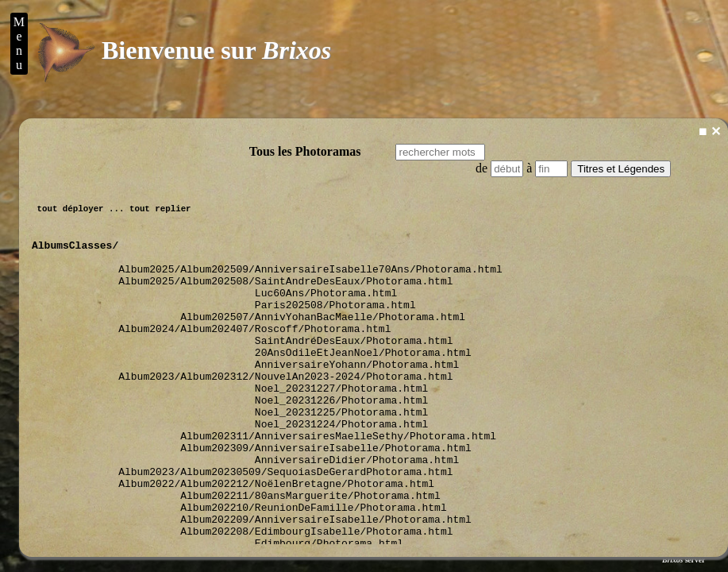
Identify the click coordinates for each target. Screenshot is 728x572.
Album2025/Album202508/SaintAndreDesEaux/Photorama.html (289, 297)
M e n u (19, 43)
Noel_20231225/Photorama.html (345, 454)
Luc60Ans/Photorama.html (329, 311)
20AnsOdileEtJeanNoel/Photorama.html (366, 383)
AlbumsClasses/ (75, 254)
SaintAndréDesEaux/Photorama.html (357, 369)
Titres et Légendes (621, 169)
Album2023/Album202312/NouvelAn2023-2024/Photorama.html (289, 412)
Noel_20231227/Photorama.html (345, 426)
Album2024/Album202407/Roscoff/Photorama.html (258, 354)
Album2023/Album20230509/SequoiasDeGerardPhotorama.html (289, 526)
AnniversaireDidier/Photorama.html (360, 512)
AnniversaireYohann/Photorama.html (360, 397)
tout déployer (70, 213)
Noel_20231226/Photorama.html (345, 440)
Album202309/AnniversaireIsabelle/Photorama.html (329, 497)
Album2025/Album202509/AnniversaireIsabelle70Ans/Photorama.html (313, 283)
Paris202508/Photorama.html (339, 326)
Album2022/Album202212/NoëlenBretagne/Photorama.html (279, 540)
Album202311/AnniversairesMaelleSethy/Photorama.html (341, 483)
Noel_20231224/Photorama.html (345, 469)
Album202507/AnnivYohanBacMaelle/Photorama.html (326, 340)
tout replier (160, 213)
